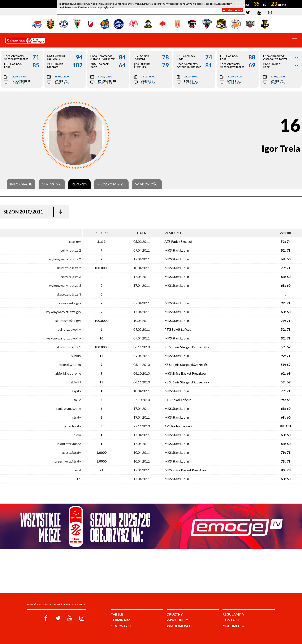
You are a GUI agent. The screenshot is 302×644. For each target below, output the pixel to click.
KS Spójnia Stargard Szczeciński (187, 347)
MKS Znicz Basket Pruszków (185, 373)
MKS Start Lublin (177, 250)
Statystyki (52, 184)
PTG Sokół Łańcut (178, 329)
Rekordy (79, 184)
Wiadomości (147, 184)
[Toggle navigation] (294, 40)
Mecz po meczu (111, 184)
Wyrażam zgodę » (232, 10)
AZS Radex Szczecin (179, 241)
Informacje (21, 184)
